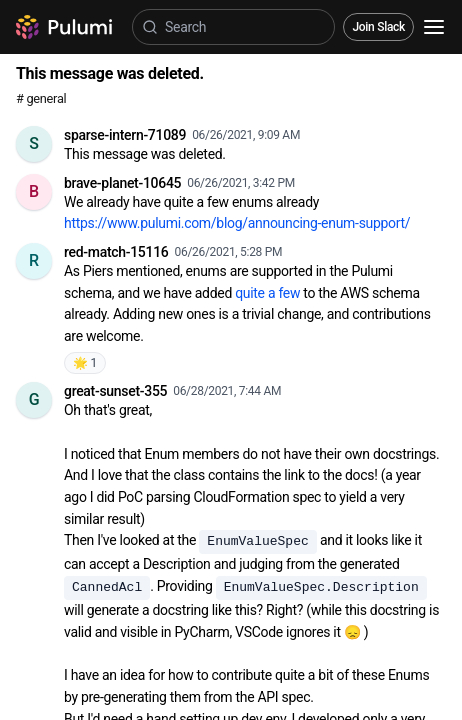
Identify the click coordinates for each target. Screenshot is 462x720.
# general (41, 98)
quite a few (267, 293)
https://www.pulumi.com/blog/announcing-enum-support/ (237, 223)
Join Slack (378, 27)
